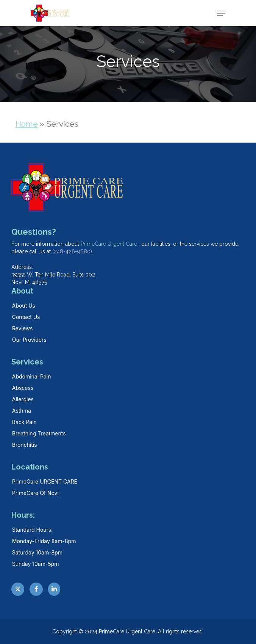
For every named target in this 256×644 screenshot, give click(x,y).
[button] (221, 13)
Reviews (23, 328)
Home (27, 124)
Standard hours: (33, 530)
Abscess (23, 388)
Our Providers (29, 340)
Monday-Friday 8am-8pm (44, 541)
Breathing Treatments (39, 433)
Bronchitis (25, 445)
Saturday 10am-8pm (37, 552)
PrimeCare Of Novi (35, 493)
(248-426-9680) (72, 251)
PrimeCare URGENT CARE (45, 481)
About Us (24, 306)
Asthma (22, 411)
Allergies (23, 399)
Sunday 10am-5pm (36, 564)
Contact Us (26, 317)
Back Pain (24, 422)
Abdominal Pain (32, 376)
